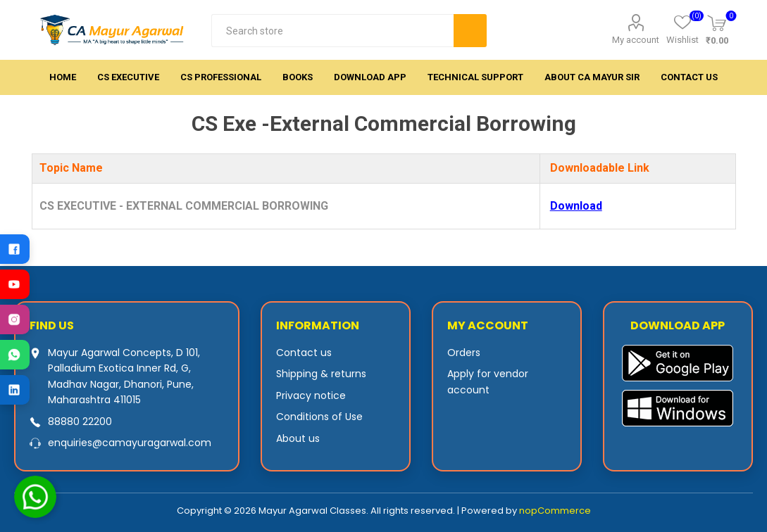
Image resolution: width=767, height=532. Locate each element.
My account (636, 40)
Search (470, 31)
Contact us (304, 353)
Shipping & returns (321, 374)
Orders (464, 353)
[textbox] (333, 31)
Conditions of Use (319, 417)
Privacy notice (311, 395)
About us (298, 438)
